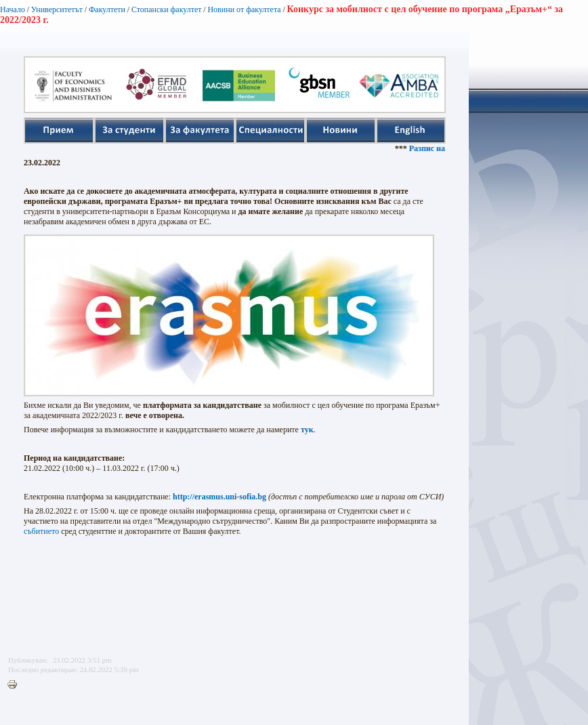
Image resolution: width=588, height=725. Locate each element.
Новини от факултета (244, 9)
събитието (41, 531)
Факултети (107, 9)
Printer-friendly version (16, 685)
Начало (13, 9)
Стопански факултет (167, 9)
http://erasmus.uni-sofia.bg (219, 497)
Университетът (57, 9)
